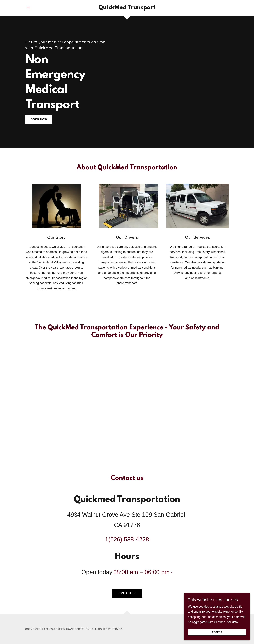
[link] (127, 8)
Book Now (39, 119)
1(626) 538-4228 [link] (127, 539)
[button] (29, 8)
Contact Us (127, 593)
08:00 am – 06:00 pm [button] (141, 572)
